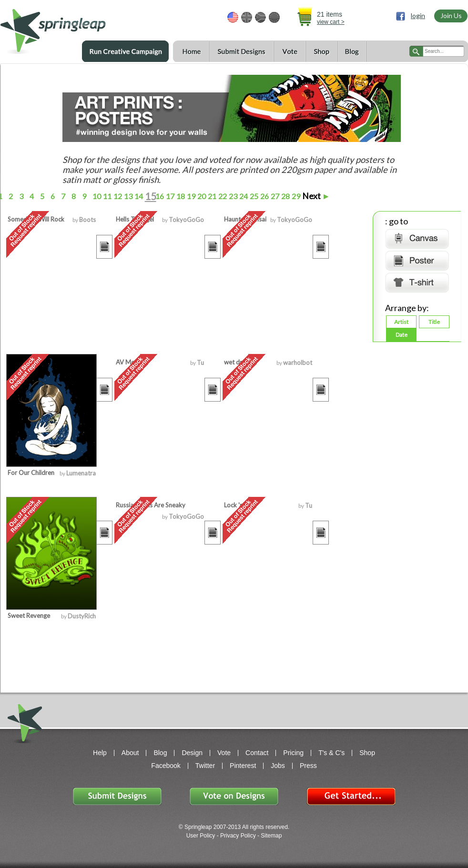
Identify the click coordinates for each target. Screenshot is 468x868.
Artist (401, 322)
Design (192, 753)
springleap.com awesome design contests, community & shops (81, 27)
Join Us (451, 15)
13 (127, 196)
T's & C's (331, 753)
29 (295, 196)
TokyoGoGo (186, 220)
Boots (87, 220)
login (418, 15)
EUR (274, 17)
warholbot (298, 363)
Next (316, 196)
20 (201, 196)
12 (117, 196)
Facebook (166, 766)
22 (222, 196)
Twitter (205, 766)
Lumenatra (81, 473)
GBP (247, 17)
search (416, 51)
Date (402, 335)
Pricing (293, 753)
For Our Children (31, 473)
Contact (257, 753)
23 (232, 196)
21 (211, 196)
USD (233, 17)
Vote (290, 52)
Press (308, 766)
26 (264, 196)
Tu (200, 363)
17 (169, 196)
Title (434, 322)
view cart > (331, 22)
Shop (321, 52)
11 (107, 196)
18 (180, 196)
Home (191, 52)
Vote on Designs (234, 796)
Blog (352, 52)
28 (285, 196)
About (130, 753)
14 (138, 196)
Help (100, 753)
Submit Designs (241, 52)
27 (274, 196)
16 (159, 196)
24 (243, 196)
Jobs (278, 766)
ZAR (260, 17)
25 (253, 196)
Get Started (351, 796)
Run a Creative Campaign (125, 51)
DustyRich (82, 616)
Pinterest (243, 766)
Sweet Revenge (29, 616)
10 (96, 196)
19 (190, 196)
